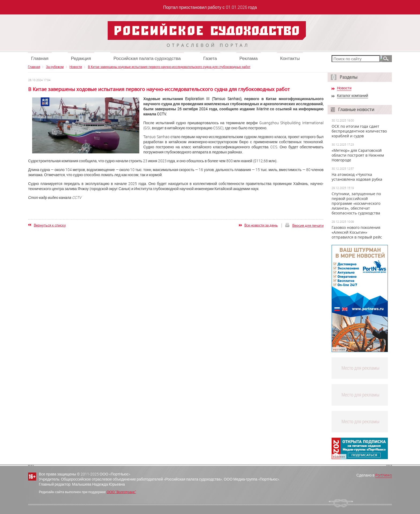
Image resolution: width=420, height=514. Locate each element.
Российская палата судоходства (147, 58)
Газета (210, 58)
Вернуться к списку (50, 225)
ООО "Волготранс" (121, 492)
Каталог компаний (352, 96)
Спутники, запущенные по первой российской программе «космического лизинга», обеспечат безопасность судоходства (356, 203)
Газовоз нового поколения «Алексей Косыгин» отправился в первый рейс (357, 232)
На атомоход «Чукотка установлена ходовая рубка (357, 177)
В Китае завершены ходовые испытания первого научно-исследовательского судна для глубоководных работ (169, 67)
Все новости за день (261, 225)
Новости (76, 67)
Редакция (81, 58)
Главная (40, 58)
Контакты (290, 58)
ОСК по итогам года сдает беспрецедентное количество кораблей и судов (359, 131)
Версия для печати (308, 225)
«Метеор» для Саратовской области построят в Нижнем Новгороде (358, 155)
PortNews (384, 475)
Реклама (249, 58)
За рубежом (55, 67)
